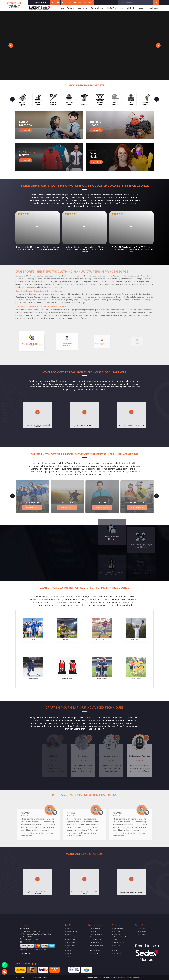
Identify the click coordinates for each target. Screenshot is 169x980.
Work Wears (155, 8)
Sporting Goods (98, 8)
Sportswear (84, 8)
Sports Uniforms (68, 8)
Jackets (143, 8)
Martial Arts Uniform (116, 8)
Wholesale (132, 8)
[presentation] (12, 99)
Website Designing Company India (131, 977)
